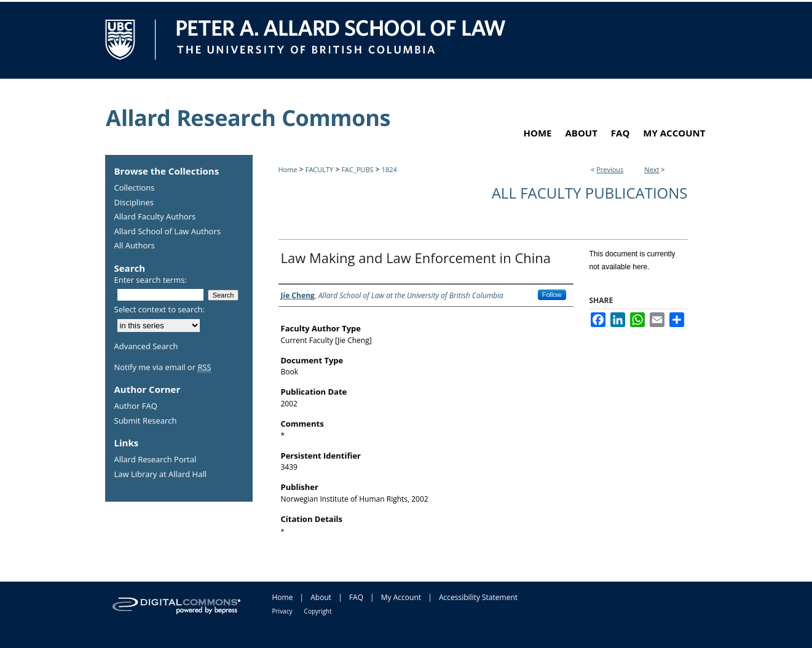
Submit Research (146, 421)
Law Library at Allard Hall (160, 475)
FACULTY (320, 169)
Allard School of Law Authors (168, 232)
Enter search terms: (151, 280)
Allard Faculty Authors (155, 217)
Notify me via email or (163, 368)
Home (288, 169)
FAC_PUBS (357, 169)
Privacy (282, 611)
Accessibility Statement (478, 597)
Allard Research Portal (156, 460)
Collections (135, 188)
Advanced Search (146, 346)
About (321, 597)
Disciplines (134, 203)
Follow (552, 294)
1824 (389, 169)
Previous (610, 169)
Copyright (318, 611)
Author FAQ (136, 406)
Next (652, 169)
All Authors (135, 246)
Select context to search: (160, 309)
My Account (401, 597)
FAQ (356, 597)
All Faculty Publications (590, 193)
